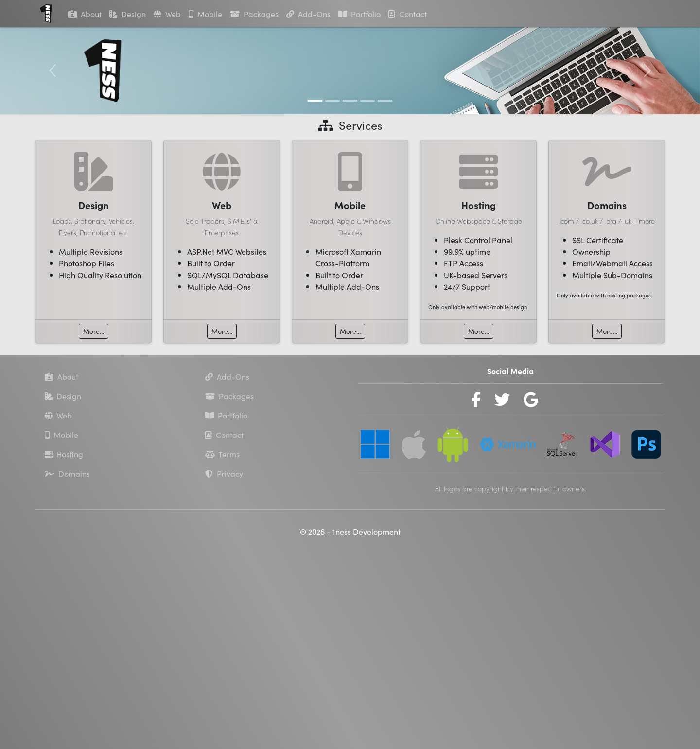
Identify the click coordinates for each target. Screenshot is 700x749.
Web (167, 14)
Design (128, 14)
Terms (222, 455)
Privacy (224, 474)
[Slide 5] (385, 101)
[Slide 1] (315, 101)
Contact (408, 14)
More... (93, 331)
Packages (254, 14)
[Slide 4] (367, 101)
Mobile (205, 14)
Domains (67, 474)
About (85, 14)
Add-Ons (308, 14)
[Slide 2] (332, 101)
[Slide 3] (350, 101)
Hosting (64, 455)
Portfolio (359, 14)
